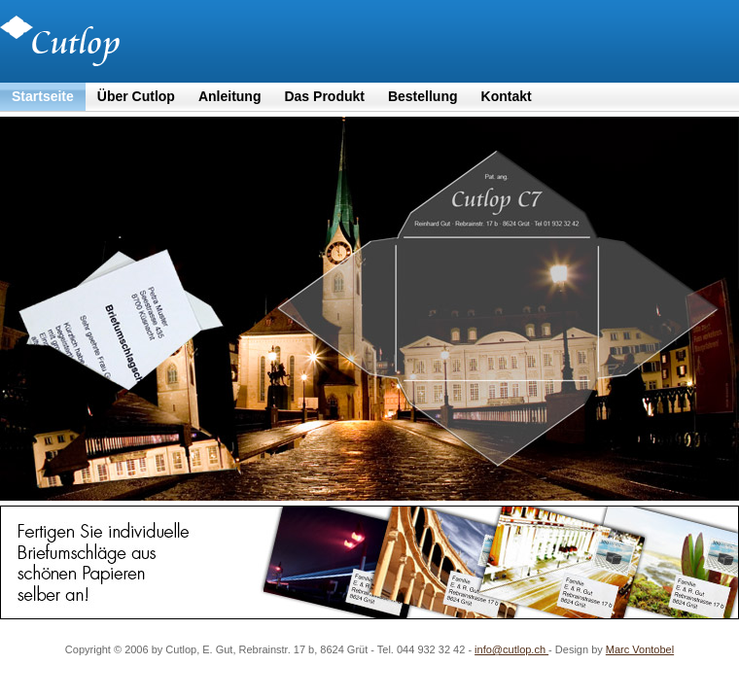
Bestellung (423, 96)
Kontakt (507, 96)
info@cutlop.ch (511, 649)
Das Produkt (324, 96)
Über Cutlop (136, 96)
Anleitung (230, 96)
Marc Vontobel (640, 649)
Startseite (43, 96)
